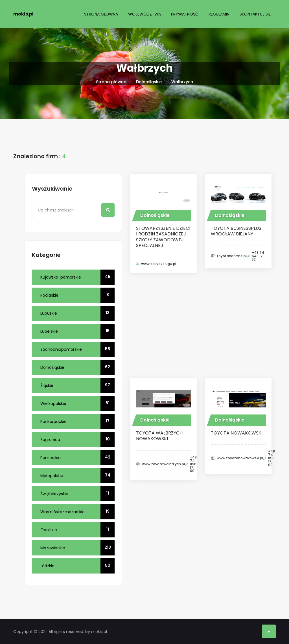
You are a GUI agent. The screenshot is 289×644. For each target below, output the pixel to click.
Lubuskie (77, 313)
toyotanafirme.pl (232, 256)
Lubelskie (77, 331)
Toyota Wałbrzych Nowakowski (159, 436)
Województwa (144, 14)
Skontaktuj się (255, 14)
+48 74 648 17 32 (258, 256)
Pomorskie (77, 458)
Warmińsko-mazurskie (77, 512)
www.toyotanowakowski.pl (240, 458)
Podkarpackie (77, 422)
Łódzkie (77, 566)
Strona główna (101, 14)
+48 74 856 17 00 (193, 464)
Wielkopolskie (77, 403)
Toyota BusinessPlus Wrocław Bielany (236, 231)
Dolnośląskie (149, 82)
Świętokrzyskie (77, 494)
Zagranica (77, 440)
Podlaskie (77, 295)
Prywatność (185, 14)
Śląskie (77, 385)
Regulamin (219, 14)
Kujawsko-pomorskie (77, 277)
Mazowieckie (77, 548)
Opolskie (77, 530)
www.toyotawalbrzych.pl (163, 464)
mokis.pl (23, 14)
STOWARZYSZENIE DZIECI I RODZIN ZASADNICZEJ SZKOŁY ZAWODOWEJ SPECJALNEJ (163, 237)
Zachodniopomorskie (77, 349)
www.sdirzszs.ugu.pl (159, 264)
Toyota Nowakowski (237, 433)
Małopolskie (77, 476)
